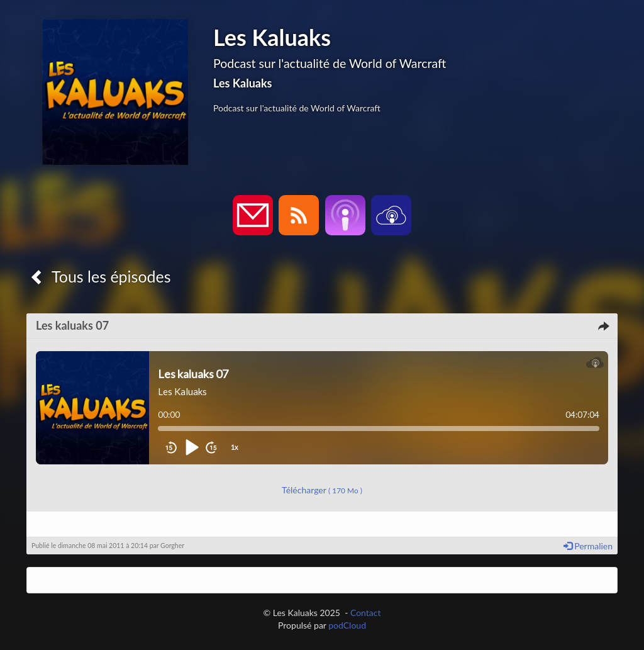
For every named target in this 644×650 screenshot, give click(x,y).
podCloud (347, 625)
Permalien (588, 546)
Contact (366, 613)
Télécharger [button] (322, 490)
